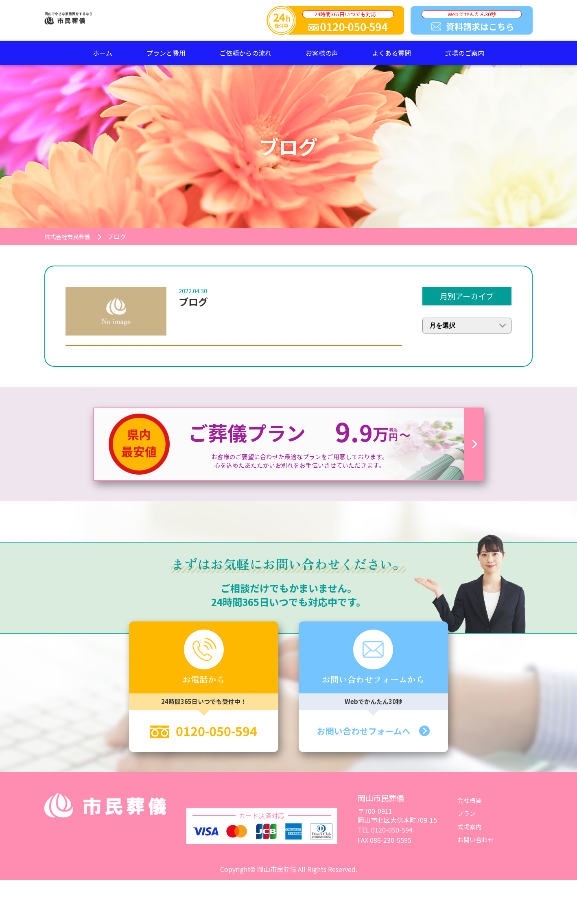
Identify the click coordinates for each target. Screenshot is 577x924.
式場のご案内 (465, 53)
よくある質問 (391, 53)
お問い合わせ (477, 843)
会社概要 (470, 803)
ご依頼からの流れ (245, 53)
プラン (467, 817)
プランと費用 (166, 53)
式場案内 (470, 830)
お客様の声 (322, 53)
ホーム (103, 53)
